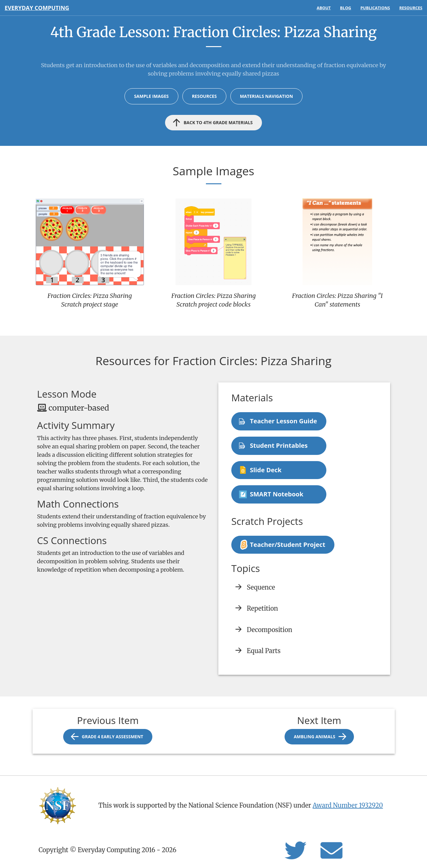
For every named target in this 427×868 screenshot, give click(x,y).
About (324, 8)
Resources (411, 8)
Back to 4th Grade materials (218, 122)
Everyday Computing (37, 8)
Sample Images (151, 96)
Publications (375, 8)
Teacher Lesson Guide (283, 421)
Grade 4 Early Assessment (112, 737)
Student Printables (279, 445)
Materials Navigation (266, 96)
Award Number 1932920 (348, 805)
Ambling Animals (315, 737)
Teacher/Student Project (288, 545)
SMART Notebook (277, 494)
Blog (346, 8)
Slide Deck (266, 470)
